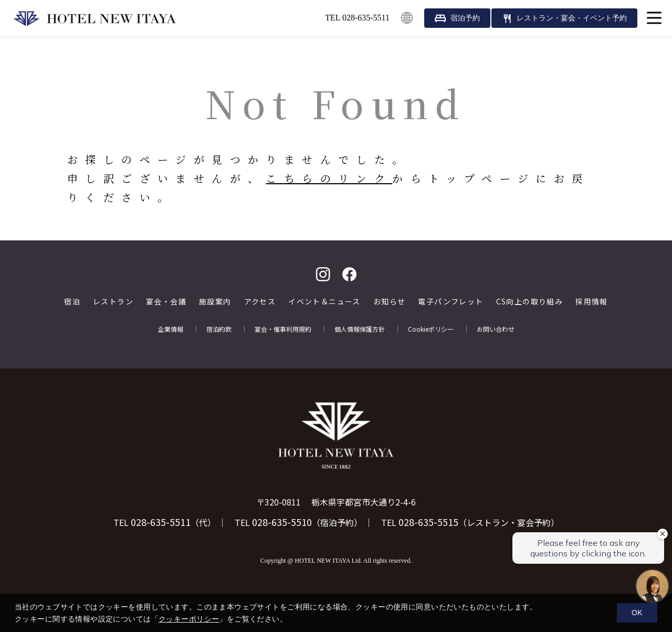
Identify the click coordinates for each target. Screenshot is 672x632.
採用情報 (592, 302)
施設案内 (215, 302)
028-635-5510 (282, 522)
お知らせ (390, 302)
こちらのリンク (329, 178)
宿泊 (72, 302)
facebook (349, 274)
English (407, 18)
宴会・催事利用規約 (283, 329)
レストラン (113, 302)
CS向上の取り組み (530, 302)
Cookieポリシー (431, 329)
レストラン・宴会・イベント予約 (572, 18)
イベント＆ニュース (324, 302)
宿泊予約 (465, 18)
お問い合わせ (496, 329)
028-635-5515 (428, 522)
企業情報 (171, 329)
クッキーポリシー (189, 619)
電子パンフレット (450, 302)
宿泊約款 (219, 329)
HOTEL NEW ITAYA (94, 18)
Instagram (323, 274)
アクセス (260, 302)
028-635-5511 (161, 522)
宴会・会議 (166, 302)
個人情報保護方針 (360, 329)
